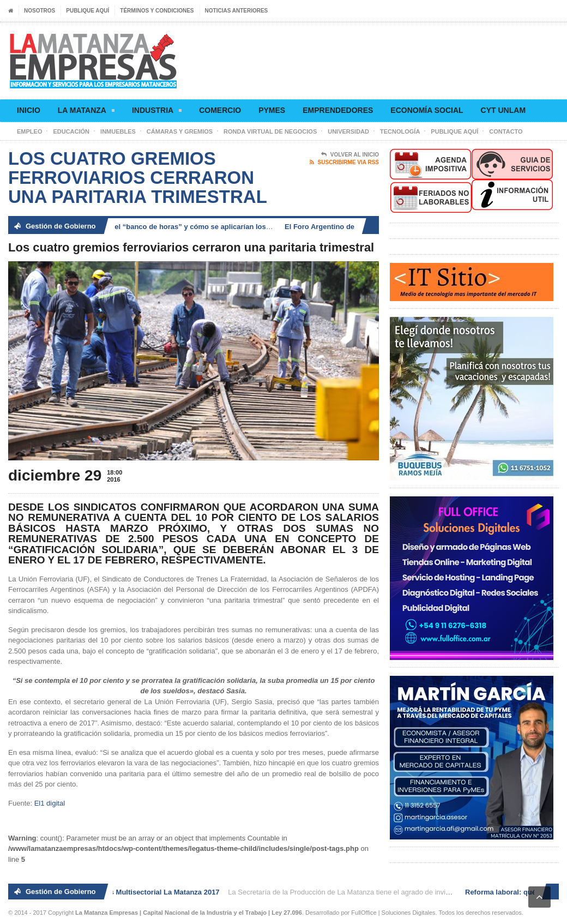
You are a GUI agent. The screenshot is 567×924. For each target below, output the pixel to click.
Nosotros (40, 11)
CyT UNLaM (503, 110)
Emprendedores (338, 110)
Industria (157, 112)
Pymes (272, 110)
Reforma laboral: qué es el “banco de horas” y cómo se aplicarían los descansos (171, 227)
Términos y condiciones (157, 11)
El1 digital (50, 803)
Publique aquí (88, 11)
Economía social (427, 110)
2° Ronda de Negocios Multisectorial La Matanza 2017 (131, 892)
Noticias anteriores (237, 11)
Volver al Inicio (350, 155)
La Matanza (86, 112)
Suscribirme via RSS (344, 163)
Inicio (29, 110)
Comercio (220, 110)
